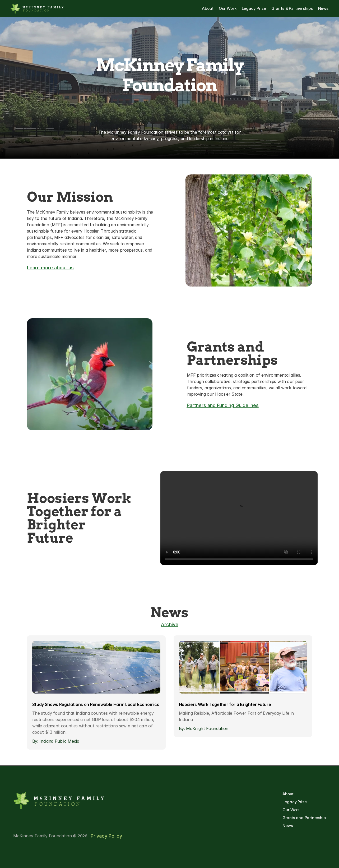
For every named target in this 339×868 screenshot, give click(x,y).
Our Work (291, 810)
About (288, 794)
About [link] (208, 8)
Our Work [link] (228, 8)
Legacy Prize (295, 802)
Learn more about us (50, 268)
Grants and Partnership (304, 818)
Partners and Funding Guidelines (223, 405)
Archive (170, 624)
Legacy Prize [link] (254, 8)
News (288, 826)
